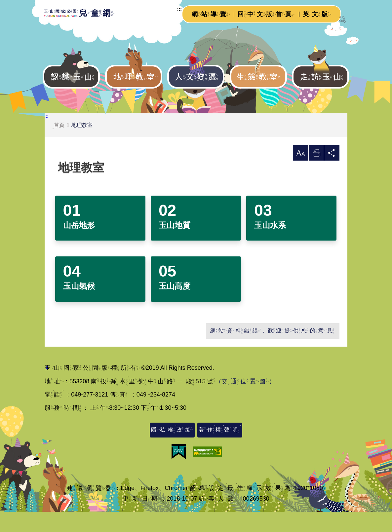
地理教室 (82, 145)
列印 (315, 174)
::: (171, 15)
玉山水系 (270, 245)
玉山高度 (175, 306)
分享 (332, 174)
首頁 (59, 145)
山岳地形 (79, 245)
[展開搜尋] (342, 19)
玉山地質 (175, 245)
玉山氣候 (79, 306)
